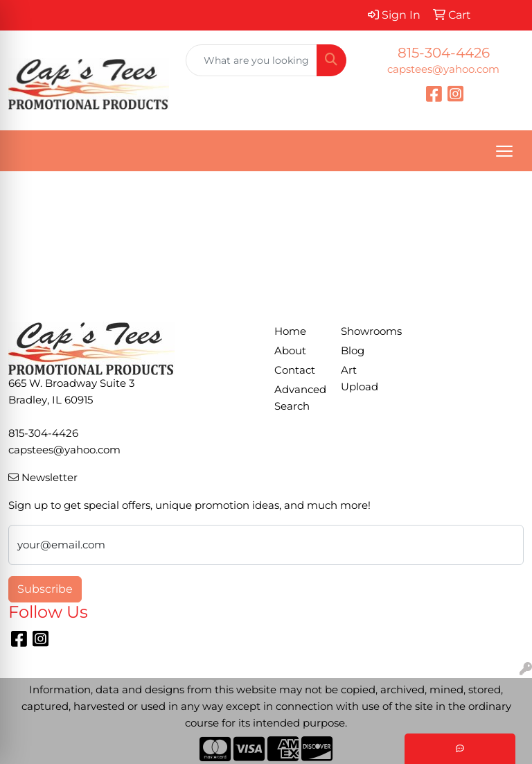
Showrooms (366, 331)
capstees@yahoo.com (443, 69)
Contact (295, 370)
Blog (353, 351)
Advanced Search (299, 398)
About (290, 351)
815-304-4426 (444, 53)
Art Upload (360, 379)
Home (290, 331)
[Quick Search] (251, 60)
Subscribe (45, 589)
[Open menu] (504, 151)
